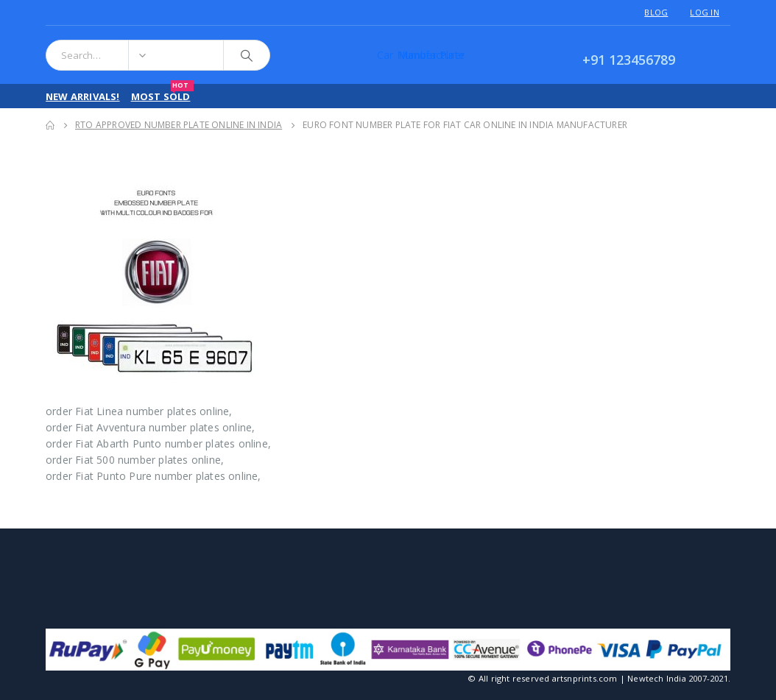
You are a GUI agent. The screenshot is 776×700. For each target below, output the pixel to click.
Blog (656, 12)
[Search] (247, 55)
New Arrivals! (83, 96)
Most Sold (163, 93)
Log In (705, 12)
